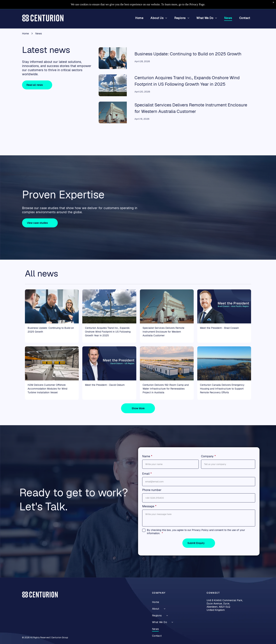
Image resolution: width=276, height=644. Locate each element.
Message (148, 506)
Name (146, 456)
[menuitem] (139, 18)
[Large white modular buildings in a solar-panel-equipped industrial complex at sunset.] (167, 363)
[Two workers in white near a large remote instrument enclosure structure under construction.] (113, 112)
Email (146, 474)
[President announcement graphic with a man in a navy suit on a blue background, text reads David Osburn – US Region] (109, 363)
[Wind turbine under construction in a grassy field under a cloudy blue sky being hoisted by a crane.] (113, 85)
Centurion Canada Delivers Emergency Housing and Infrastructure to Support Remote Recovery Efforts (222, 389)
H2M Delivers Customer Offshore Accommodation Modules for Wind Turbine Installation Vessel (47, 389)
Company (207, 456)
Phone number (152, 490)
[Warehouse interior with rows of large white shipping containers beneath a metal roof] (52, 363)
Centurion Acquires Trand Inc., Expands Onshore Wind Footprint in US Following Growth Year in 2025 (108, 332)
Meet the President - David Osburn (105, 385)
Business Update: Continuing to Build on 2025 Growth (188, 54)
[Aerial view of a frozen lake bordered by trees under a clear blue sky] (224, 363)
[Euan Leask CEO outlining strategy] (113, 58)
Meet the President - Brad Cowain (219, 328)
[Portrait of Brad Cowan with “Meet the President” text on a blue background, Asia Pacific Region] (224, 306)
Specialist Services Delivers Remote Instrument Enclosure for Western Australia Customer (163, 332)
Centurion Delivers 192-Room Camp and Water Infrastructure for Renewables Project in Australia (166, 389)
